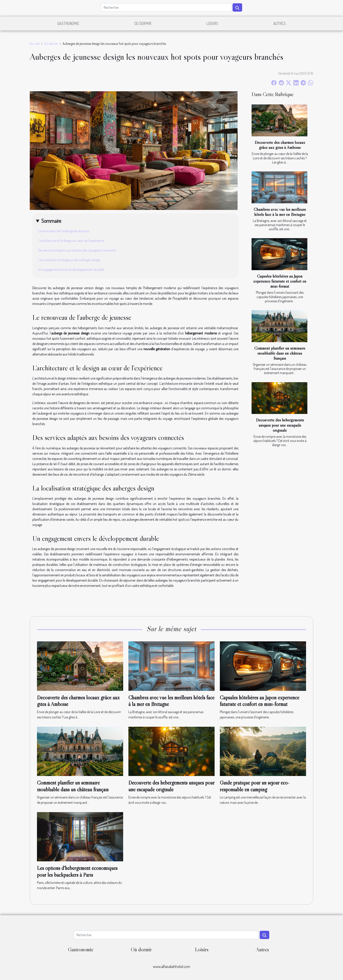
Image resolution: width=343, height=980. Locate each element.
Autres (279, 23)
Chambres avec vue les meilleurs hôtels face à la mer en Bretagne (280, 212)
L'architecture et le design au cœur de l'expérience (71, 241)
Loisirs (212, 23)
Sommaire (51, 221)
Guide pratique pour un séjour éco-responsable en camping (255, 786)
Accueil (35, 44)
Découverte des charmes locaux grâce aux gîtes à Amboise (280, 145)
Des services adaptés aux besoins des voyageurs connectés (77, 250)
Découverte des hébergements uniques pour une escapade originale (280, 425)
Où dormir (143, 23)
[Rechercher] (166, 7)
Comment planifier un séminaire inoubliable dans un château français (280, 353)
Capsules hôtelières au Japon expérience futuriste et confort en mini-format (280, 281)
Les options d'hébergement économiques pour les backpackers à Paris (77, 871)
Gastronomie (68, 23)
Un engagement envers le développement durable (71, 269)
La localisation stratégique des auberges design (69, 260)
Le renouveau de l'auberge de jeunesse (64, 231)
